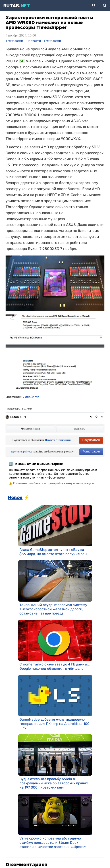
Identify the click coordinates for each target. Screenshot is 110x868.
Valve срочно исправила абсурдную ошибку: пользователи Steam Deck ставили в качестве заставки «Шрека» (53, 843)
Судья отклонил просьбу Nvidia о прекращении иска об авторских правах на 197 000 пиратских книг (54, 783)
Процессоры (13, 409)
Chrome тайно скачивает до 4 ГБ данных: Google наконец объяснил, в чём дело (55, 666)
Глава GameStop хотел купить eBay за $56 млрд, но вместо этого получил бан (53, 552)
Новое (15, 498)
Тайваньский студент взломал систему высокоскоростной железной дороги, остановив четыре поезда (53, 609)
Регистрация (91, 451)
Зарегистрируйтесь (21, 452)
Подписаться (91, 440)
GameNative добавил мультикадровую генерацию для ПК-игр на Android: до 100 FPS (54, 724)
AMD (29, 409)
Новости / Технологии (45, 41)
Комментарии (30, 429)
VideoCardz (31, 397)
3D (24, 409)
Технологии (14, 41)
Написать (80, 429)
